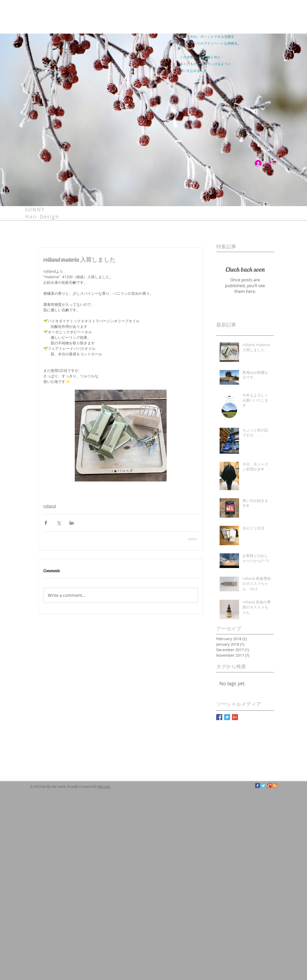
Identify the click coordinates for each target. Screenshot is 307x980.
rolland (50, 506)
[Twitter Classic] (263, 786)
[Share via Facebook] (46, 523)
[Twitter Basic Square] (227, 717)
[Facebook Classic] (258, 786)
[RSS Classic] (275, 786)
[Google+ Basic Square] (235, 717)
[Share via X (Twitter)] (59, 523)
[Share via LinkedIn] (72, 523)
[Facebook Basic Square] (219, 717)
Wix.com (104, 786)
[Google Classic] (269, 786)
